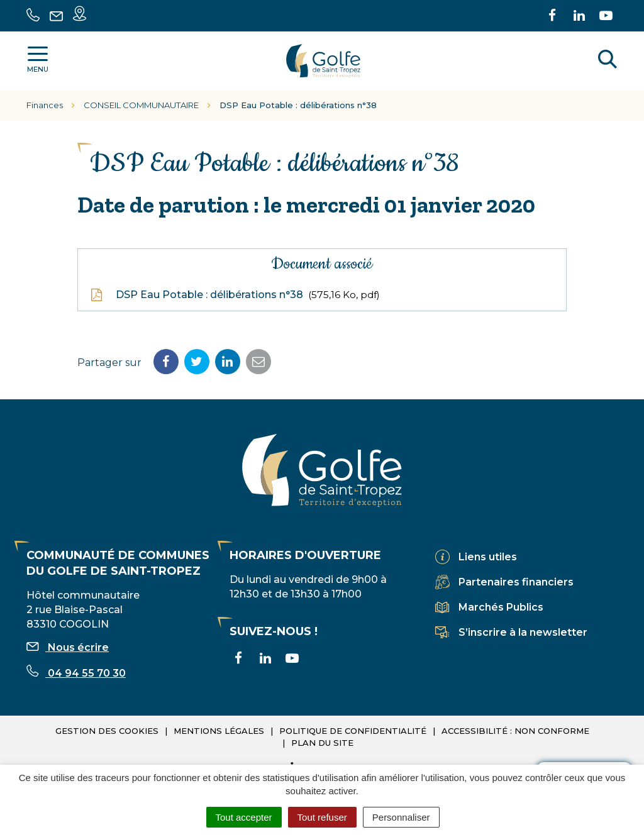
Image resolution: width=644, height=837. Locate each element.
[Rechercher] (608, 61)
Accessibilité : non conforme (515, 731)
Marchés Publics (501, 607)
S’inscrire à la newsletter (523, 632)
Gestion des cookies (107, 731)
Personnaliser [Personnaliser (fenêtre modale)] (401, 817)
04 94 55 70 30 (76, 673)
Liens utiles (488, 557)
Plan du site (322, 743)
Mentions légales (219, 731)
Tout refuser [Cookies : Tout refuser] (322, 817)
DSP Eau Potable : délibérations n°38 (235, 295)
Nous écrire (68, 647)
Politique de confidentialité (353, 731)
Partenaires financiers (516, 582)
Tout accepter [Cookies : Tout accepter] (244, 817)
